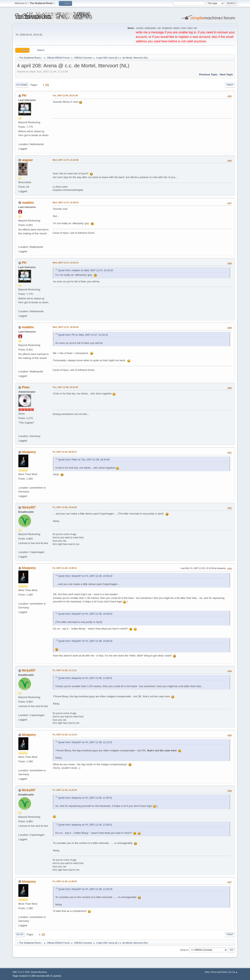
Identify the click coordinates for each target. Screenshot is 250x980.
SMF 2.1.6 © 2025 (21, 972)
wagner (27, 160)
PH (24, 96)
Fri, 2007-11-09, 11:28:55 (65, 881)
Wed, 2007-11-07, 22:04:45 (66, 327)
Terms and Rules (219, 972)
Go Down (22, 85)
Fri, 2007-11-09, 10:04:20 (65, 507)
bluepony (29, 452)
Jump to (184, 950)
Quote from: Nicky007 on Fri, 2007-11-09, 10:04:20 (85, 576)
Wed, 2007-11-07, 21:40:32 (66, 202)
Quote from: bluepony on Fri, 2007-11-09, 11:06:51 (85, 678)
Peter (26, 387)
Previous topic (208, 74)
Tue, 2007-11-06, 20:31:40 (65, 95)
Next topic (226, 74)
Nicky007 (29, 507)
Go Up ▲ (233, 972)
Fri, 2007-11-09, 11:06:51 (65, 568)
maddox (28, 203)
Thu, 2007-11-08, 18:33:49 (65, 387)
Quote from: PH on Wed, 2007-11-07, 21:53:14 (83, 335)
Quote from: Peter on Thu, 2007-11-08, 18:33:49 (84, 460)
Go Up (20, 935)
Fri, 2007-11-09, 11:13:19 (65, 735)
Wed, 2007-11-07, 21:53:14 (66, 263)
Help (207, 972)
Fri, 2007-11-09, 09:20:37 (65, 452)
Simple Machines (39, 972)
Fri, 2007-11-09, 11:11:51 (65, 670)
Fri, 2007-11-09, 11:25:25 (65, 790)
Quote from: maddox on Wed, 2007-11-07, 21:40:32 (86, 270)
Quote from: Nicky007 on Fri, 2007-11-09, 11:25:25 (85, 889)
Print (230, 85)
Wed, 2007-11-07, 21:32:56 (66, 160)
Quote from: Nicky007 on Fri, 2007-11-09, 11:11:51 (85, 742)
